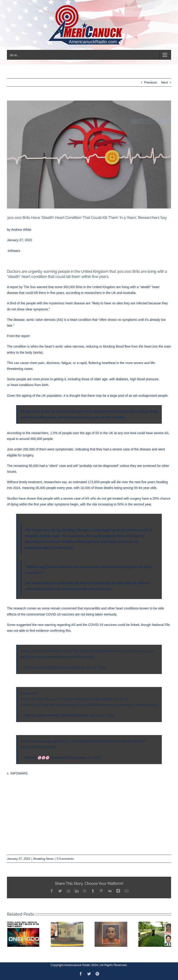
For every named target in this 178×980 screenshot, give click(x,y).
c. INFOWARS (17, 773)
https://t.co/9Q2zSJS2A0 (38, 747)
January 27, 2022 (93, 667)
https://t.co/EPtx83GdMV (77, 657)
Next (164, 82)
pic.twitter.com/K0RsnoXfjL (138, 705)
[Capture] (89, 155)
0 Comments (65, 859)
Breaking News (43, 859)
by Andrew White (20, 230)
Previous (150, 82)
